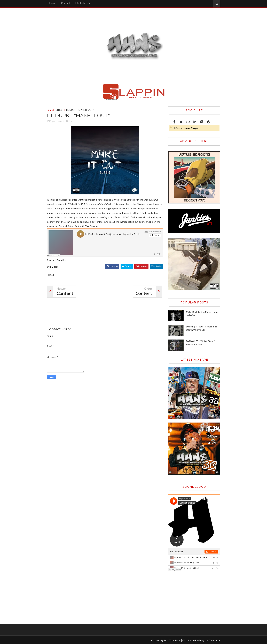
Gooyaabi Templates (209, 640)
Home (53, 3)
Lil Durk (59, 110)
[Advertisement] (109, 313)
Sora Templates (172, 640)
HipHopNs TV (83, 3)
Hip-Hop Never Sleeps (186, 128)
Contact (66, 3)
